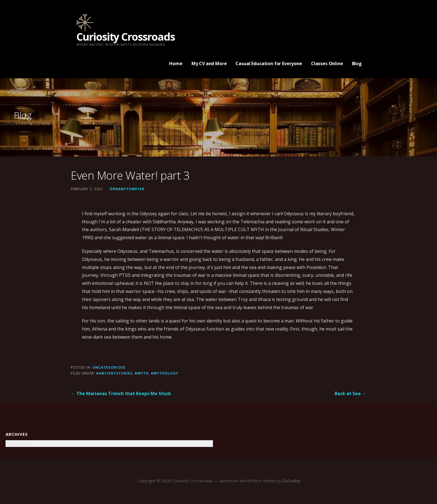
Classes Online (327, 63)
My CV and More (209, 63)
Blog (357, 63)
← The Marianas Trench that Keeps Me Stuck (121, 393)
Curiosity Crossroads (126, 36)
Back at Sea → (350, 393)
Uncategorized (109, 367)
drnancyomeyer (127, 189)
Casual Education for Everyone (269, 63)
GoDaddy (291, 481)
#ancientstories (114, 373)
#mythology (165, 373)
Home (176, 63)
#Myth (142, 373)
